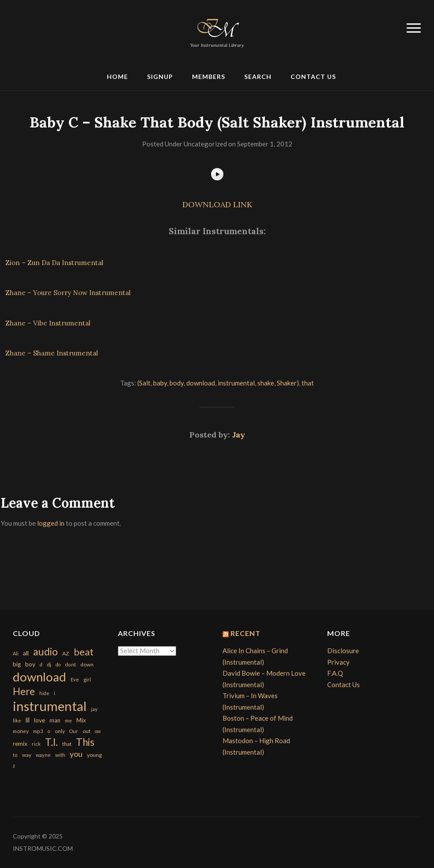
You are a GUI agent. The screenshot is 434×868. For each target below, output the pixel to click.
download (201, 383)
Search (258, 77)
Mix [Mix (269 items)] (81, 720)
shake (266, 383)
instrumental (236, 383)
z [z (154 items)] (14, 765)
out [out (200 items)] (87, 731)
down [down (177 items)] (87, 664)
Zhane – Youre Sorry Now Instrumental (68, 293)
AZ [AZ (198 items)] (66, 653)
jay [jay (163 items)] (94, 709)
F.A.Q (335, 673)
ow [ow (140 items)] (98, 731)
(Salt (144, 383)
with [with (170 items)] (60, 755)
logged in (51, 523)
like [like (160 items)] (17, 720)
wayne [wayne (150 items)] (43, 755)
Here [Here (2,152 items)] (24, 691)
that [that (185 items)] (67, 744)
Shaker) (288, 383)
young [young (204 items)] (94, 755)
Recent (245, 633)
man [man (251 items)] (55, 720)
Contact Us (313, 77)
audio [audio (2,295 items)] (45, 652)
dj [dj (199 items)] (49, 664)
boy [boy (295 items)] (30, 664)
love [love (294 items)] (40, 720)
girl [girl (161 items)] (87, 679)
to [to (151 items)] (15, 755)
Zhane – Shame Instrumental (52, 353)
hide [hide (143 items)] (44, 693)
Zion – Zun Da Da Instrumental (54, 263)
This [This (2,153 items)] (85, 742)
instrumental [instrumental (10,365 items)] (50, 706)
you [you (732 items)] (76, 754)
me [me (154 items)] (68, 720)
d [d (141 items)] (41, 664)
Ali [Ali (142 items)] (16, 653)
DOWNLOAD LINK (217, 204)
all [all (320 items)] (26, 653)
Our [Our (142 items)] (74, 731)
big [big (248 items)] (17, 664)
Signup (160, 77)
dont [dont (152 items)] (70, 664)
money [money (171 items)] (21, 731)
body (177, 383)
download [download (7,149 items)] (40, 677)
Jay (239, 435)
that (308, 383)
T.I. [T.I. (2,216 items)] (51, 742)
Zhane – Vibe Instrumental (48, 323)
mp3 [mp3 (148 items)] (38, 731)
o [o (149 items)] (49, 731)
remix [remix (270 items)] (20, 744)
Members (209, 77)
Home (117, 77)
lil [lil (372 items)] (28, 720)
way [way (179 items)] (27, 755)
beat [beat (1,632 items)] (84, 652)
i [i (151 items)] (55, 693)
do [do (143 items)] (58, 664)
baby (160, 383)
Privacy (338, 662)
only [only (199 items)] (60, 731)
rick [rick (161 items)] (36, 744)
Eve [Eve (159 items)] (75, 679)
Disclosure (343, 651)
